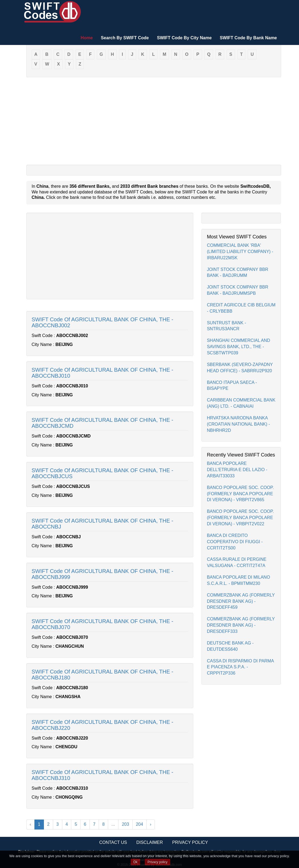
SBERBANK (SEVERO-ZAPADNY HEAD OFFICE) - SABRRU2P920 (240, 368)
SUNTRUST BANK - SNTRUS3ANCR (226, 326)
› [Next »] (151, 824)
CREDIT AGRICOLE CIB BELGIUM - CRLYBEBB (241, 308)
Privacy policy (157, 862)
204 (139, 824)
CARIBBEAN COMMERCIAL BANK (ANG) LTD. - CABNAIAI (241, 403)
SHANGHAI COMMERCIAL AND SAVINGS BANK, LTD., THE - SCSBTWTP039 (238, 347)
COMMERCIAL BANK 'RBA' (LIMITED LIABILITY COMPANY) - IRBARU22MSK (240, 252)
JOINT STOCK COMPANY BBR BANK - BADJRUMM (237, 273)
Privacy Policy (190, 842)
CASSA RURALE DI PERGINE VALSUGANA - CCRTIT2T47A (237, 562)
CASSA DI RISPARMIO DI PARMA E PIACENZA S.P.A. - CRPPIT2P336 (240, 667)
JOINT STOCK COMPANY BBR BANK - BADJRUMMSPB (237, 290)
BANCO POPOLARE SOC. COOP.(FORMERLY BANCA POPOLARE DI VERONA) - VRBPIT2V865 (240, 494)
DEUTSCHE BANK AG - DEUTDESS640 (230, 646)
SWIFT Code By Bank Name (248, 38)
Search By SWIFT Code (125, 38)
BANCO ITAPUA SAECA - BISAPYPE (232, 386)
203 (125, 824)
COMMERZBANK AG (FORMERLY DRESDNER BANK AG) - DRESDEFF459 (241, 601)
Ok (135, 862)
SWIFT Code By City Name (184, 38)
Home (87, 38)
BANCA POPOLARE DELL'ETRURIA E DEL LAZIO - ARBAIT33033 (237, 470)
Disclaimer (150, 842)
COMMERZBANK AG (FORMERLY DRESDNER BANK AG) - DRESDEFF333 (241, 625)
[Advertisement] (154, 121)
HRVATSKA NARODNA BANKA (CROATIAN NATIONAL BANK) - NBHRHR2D (238, 424)
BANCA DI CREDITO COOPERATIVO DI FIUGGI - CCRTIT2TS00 (235, 542)
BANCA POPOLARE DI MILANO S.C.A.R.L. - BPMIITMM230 (238, 580)
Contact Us (113, 842)
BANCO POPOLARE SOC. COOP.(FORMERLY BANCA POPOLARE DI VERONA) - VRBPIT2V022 (240, 518)
